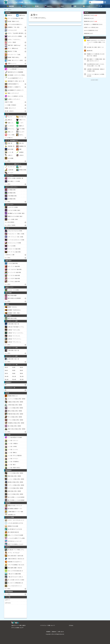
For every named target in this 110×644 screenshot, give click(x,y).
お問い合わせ (61, 632)
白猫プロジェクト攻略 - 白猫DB (18, 625)
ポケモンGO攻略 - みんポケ (17, 628)
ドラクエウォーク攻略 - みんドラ (19, 2)
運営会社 (54, 632)
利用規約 (48, 632)
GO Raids (71, 625)
